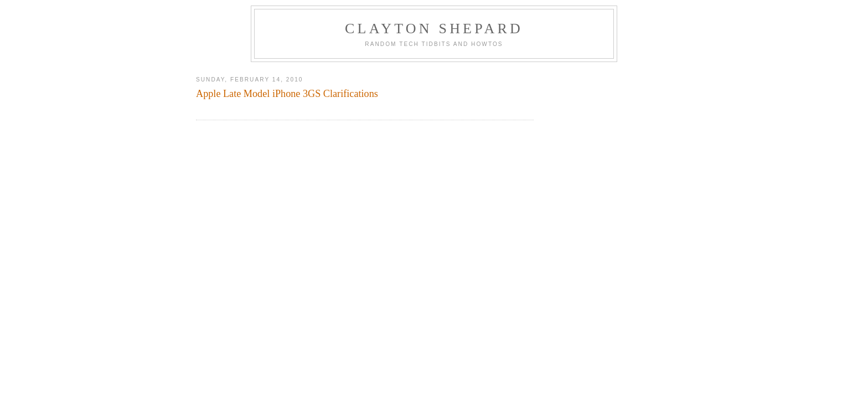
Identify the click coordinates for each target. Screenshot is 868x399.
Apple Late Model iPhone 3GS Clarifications (287, 94)
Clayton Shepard (434, 29)
